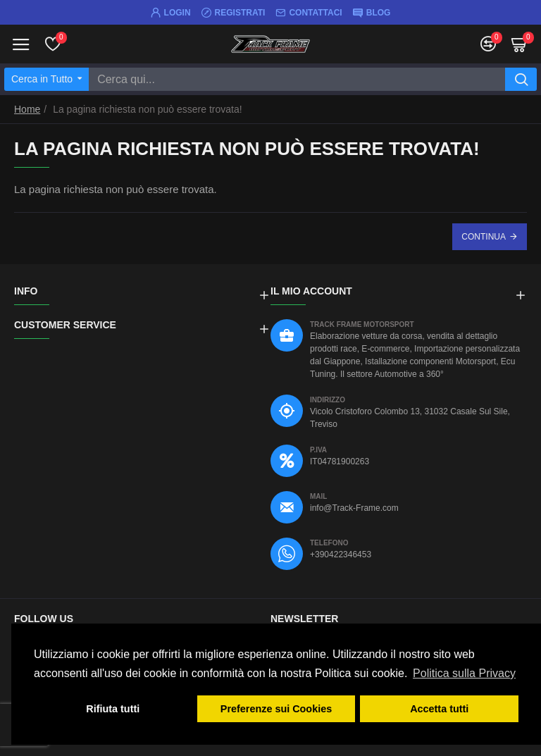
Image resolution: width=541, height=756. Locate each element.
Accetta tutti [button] (439, 709)
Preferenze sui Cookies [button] (276, 709)
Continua (484, 237)
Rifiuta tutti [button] (113, 709)
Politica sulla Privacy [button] (464, 673)
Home (27, 109)
